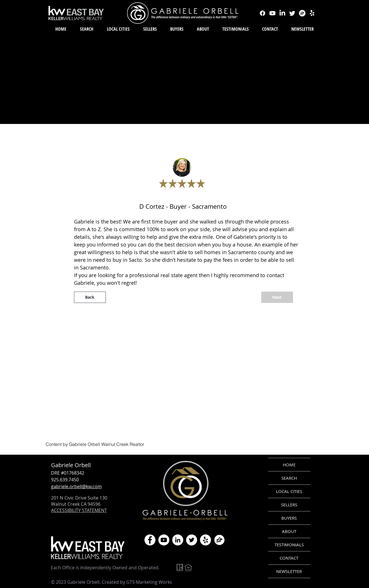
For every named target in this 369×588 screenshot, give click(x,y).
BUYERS (289, 518)
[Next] (277, 297)
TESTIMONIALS (289, 545)
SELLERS (289, 505)
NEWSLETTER (289, 571)
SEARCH (289, 478)
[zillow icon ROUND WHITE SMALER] (219, 540)
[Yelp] (205, 540)
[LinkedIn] (178, 540)
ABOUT (289, 531)
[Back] (90, 297)
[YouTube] (164, 540)
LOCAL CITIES (289, 491)
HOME (289, 465)
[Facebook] (150, 540)
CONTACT (289, 558)
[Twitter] (192, 540)
